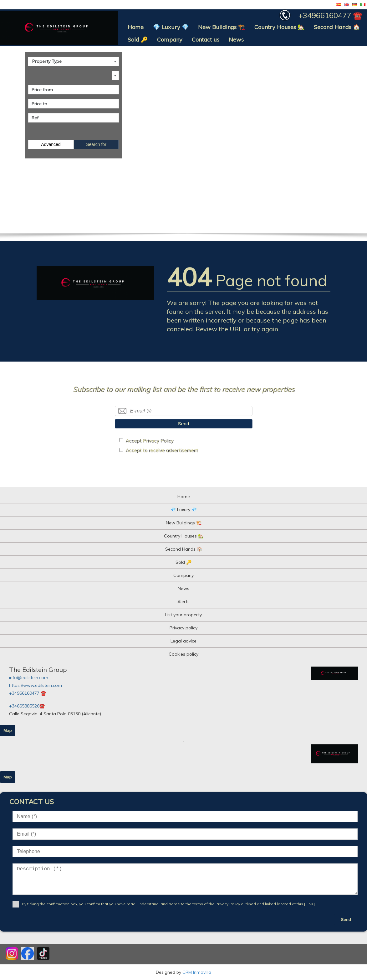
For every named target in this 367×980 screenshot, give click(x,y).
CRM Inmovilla (197, 972)
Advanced (51, 144)
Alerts (183, 602)
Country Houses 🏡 (279, 27)
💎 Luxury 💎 (171, 27)
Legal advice (183, 641)
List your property (183, 615)
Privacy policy (183, 628)
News (236, 40)
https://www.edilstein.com (36, 685)
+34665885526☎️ (27, 706)
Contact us (206, 40)
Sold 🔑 (138, 40)
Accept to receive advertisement (162, 450)
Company (170, 40)
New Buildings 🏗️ (222, 27)
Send (184, 424)
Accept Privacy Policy (149, 440)
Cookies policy (183, 654)
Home (136, 27)
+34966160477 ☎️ (28, 693)
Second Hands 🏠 (337, 27)
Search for (96, 144)
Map (8, 730)
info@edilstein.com (29, 677)
